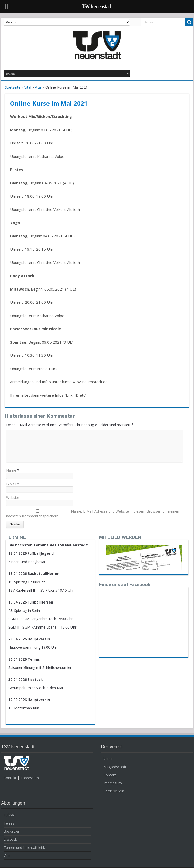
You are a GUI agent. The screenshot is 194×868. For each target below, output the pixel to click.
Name (11, 470)
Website (13, 498)
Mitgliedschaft (115, 767)
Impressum (30, 778)
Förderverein (114, 791)
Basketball (12, 831)
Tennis (9, 823)
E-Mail (11, 484)
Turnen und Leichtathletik (24, 847)
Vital (28, 87)
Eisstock (10, 839)
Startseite (13, 87)
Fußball (9, 815)
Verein (108, 759)
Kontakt (10, 778)
